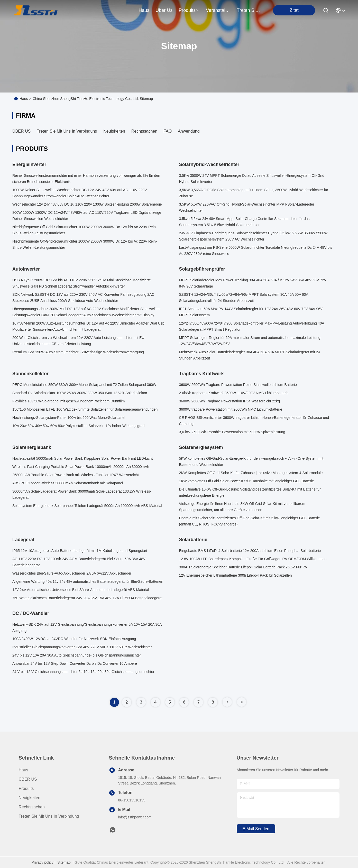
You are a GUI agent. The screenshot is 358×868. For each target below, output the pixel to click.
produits (189, 10)
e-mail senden (256, 829)
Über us (164, 10)
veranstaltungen (218, 10)
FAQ (168, 131)
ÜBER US (21, 131)
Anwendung (189, 131)
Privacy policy (42, 862)
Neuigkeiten (114, 131)
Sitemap (64, 862)
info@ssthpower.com (135, 817)
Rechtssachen (144, 131)
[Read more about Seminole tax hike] (227, 702)
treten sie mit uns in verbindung (249, 10)
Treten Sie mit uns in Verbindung (67, 131)
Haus (144, 10)
